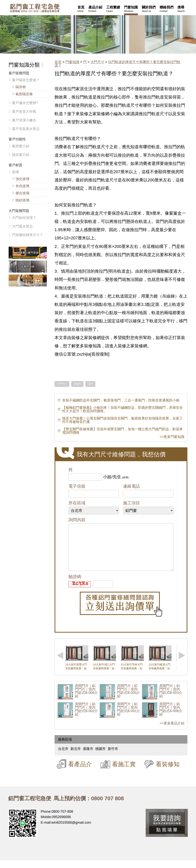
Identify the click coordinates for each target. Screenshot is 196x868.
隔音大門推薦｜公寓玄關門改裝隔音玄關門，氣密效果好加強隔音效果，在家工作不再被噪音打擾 (122, 420)
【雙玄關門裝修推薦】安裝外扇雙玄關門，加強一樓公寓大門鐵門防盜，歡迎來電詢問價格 (122, 431)
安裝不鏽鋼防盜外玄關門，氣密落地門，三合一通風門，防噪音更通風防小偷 (121, 400)
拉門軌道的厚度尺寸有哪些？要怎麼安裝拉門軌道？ (118, 64)
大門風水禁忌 (22, 226)
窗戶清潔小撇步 (24, 120)
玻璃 (16, 172)
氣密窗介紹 (21, 146)
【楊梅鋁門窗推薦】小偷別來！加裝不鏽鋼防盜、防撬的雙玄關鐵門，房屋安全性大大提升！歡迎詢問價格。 (122, 409)
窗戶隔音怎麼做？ (26, 80)
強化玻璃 (22, 179)
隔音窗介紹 (21, 155)
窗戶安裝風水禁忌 (26, 129)
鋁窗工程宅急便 (35, 8)
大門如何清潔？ (24, 218)
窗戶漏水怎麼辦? (25, 103)
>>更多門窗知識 (172, 437)
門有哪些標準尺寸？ (28, 235)
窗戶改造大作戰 (24, 112)
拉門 (90, 384)
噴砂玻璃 (22, 200)
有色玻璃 (22, 186)
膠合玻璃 (22, 193)
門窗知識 (72, 62)
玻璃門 (77, 384)
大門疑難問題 (19, 211)
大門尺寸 (97, 62)
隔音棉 (21, 87)
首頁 (58, 62)
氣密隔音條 (24, 94)
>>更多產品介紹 (172, 731)
